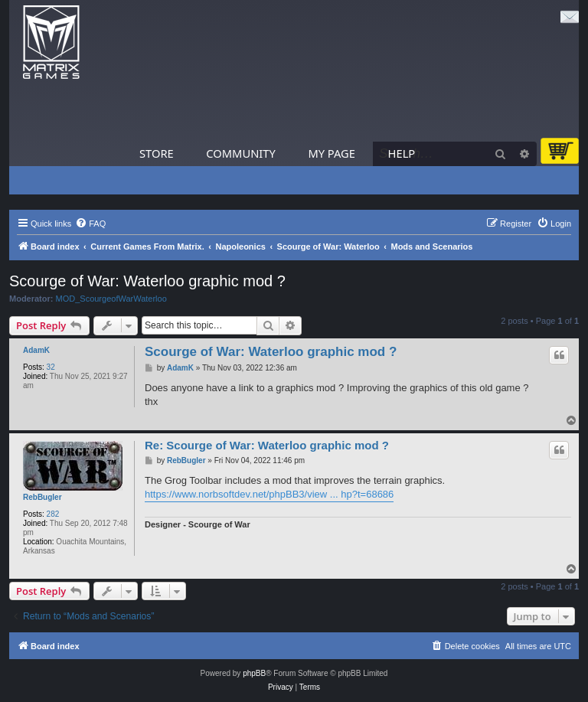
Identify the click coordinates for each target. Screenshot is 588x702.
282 (53, 514)
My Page (332, 153)
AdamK (36, 350)
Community (240, 153)
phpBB (254, 673)
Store (157, 153)
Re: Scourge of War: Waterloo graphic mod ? (267, 445)
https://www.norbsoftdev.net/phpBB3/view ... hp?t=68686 (269, 494)
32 (51, 367)
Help (402, 153)
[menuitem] (90, 224)
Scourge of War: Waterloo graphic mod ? (147, 281)
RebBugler (42, 497)
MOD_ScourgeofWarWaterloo (111, 299)
